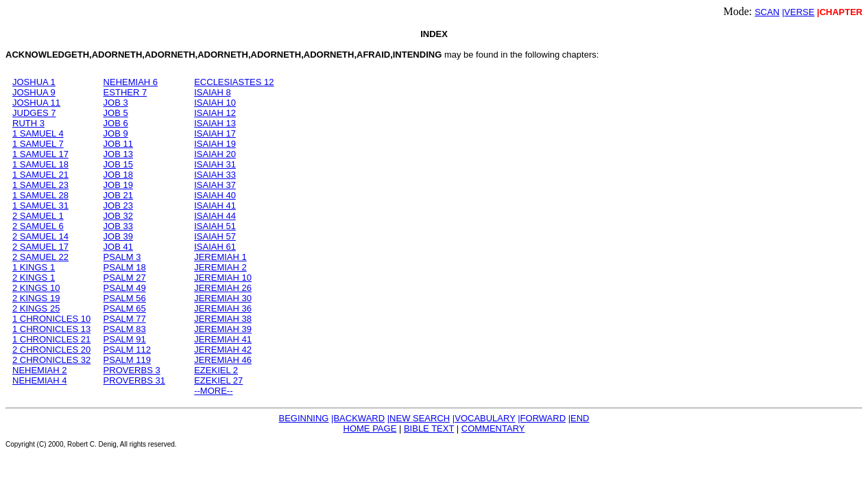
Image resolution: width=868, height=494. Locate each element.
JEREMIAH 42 (223, 350)
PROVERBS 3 (132, 370)
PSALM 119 (127, 360)
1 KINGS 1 (34, 267)
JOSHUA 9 (34, 92)
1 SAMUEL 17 (40, 154)
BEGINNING (303, 418)
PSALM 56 (125, 298)
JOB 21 (118, 195)
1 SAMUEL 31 (40, 205)
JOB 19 (118, 185)
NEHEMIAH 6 (131, 82)
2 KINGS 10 (36, 288)
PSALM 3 (122, 257)
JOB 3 (116, 103)
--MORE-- (213, 391)
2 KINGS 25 (36, 308)
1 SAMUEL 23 (40, 185)
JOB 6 (116, 123)
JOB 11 (118, 144)
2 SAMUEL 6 (38, 226)
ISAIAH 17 (215, 133)
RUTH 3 (28, 123)
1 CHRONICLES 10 (51, 319)
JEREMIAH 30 (223, 298)
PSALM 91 (125, 339)
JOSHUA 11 (36, 103)
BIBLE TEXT (429, 428)
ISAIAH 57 (215, 236)
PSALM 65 (125, 308)
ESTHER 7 (125, 92)
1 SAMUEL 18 (40, 164)
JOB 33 (118, 226)
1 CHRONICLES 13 (51, 329)
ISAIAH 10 (215, 103)
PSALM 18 (125, 267)
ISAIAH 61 (215, 247)
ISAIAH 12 (215, 113)
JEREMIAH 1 (220, 257)
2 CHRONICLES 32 (51, 360)
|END (579, 418)
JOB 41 (118, 247)
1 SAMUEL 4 (38, 133)
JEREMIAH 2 (220, 267)
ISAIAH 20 (215, 154)
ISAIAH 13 (215, 123)
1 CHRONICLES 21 (51, 339)
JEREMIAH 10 (223, 278)
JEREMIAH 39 (223, 329)
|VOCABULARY (484, 418)
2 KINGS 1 (34, 278)
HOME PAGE (370, 428)
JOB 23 (118, 205)
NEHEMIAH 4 (39, 380)
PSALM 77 (125, 319)
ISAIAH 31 (215, 164)
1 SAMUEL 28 (40, 195)
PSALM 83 (125, 329)
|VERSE (798, 12)
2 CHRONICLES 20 (51, 350)
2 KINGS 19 (36, 298)
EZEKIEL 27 (218, 380)
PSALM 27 (125, 278)
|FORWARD (542, 418)
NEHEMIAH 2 (39, 370)
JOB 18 (118, 175)
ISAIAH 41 (215, 205)
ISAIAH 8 (212, 92)
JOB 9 (116, 133)
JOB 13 (118, 154)
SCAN (767, 12)
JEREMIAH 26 (223, 288)
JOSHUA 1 (34, 82)
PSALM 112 (127, 350)
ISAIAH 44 (215, 216)
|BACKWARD (358, 418)
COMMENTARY (493, 428)
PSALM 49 (125, 288)
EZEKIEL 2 (216, 370)
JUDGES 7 (34, 113)
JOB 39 (118, 236)
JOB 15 (118, 164)
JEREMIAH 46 (223, 360)
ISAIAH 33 (215, 175)
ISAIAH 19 (215, 144)
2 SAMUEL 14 (40, 236)
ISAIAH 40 (215, 195)
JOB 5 (116, 113)
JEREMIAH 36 (223, 308)
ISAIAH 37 (215, 185)
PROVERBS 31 (134, 380)
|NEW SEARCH (419, 418)
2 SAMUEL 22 (40, 257)
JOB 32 (118, 216)
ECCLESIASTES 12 (234, 82)
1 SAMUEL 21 (40, 175)
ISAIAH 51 (215, 226)
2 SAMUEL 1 (38, 216)
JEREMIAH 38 (223, 319)
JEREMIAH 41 (223, 339)
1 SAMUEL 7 (38, 144)
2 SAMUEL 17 (40, 247)
